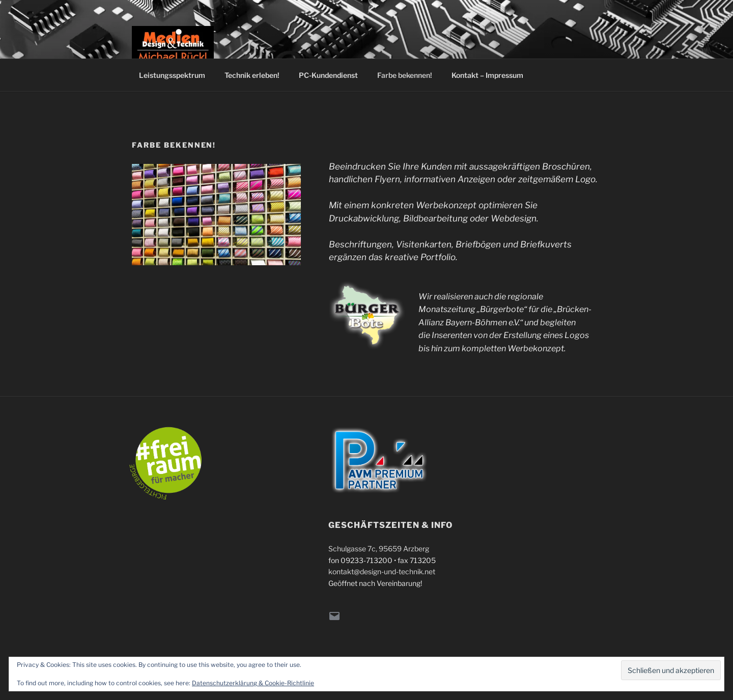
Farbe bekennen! (405, 75)
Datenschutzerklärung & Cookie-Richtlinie (253, 683)
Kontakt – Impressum (487, 75)
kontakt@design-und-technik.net (382, 571)
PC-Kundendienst (328, 75)
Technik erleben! (252, 75)
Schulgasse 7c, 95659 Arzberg (379, 549)
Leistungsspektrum (172, 75)
